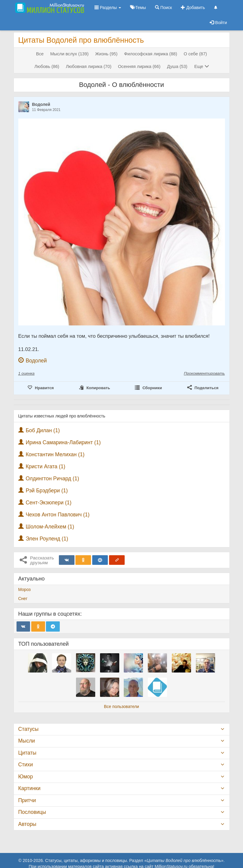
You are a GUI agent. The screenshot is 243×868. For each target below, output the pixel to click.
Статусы (29, 729)
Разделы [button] (108, 8)
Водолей (41, 104)
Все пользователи (121, 706)
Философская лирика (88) (151, 54)
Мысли (27, 741)
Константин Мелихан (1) (55, 454)
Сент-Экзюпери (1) (48, 503)
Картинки (29, 788)
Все (40, 54)
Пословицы (32, 812)
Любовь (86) (47, 66)
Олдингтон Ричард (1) (52, 479)
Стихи (26, 765)
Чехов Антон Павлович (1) (58, 515)
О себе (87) (195, 54)
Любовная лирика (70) (89, 66)
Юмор (26, 777)
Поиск (164, 8)
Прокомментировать (204, 373)
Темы (138, 8)
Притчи (27, 800)
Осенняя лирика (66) (139, 66)
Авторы (27, 824)
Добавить (193, 8)
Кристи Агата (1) (45, 466)
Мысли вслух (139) (69, 54)
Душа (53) (177, 66)
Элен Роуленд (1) (47, 539)
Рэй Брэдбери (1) (47, 491)
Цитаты (27, 753)
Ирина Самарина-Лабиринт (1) (63, 442)
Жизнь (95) (106, 54)
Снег (23, 599)
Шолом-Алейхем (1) (50, 527)
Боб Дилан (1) (43, 430)
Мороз (24, 589)
